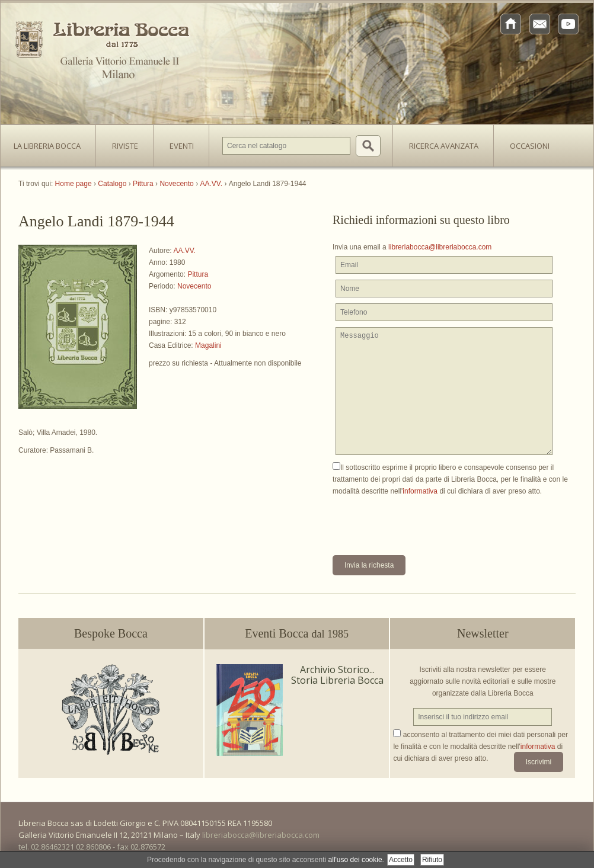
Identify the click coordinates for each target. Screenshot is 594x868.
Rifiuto (432, 860)
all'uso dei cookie (355, 860)
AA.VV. (184, 251)
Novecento (194, 286)
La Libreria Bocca (52, 142)
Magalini (208, 345)
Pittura (198, 274)
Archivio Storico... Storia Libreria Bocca (337, 675)
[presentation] (423, 520)
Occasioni (530, 146)
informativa (420, 491)
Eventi (182, 146)
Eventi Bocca (297, 633)
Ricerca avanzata (444, 146)
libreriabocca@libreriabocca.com (440, 247)
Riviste (122, 142)
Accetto (401, 860)
